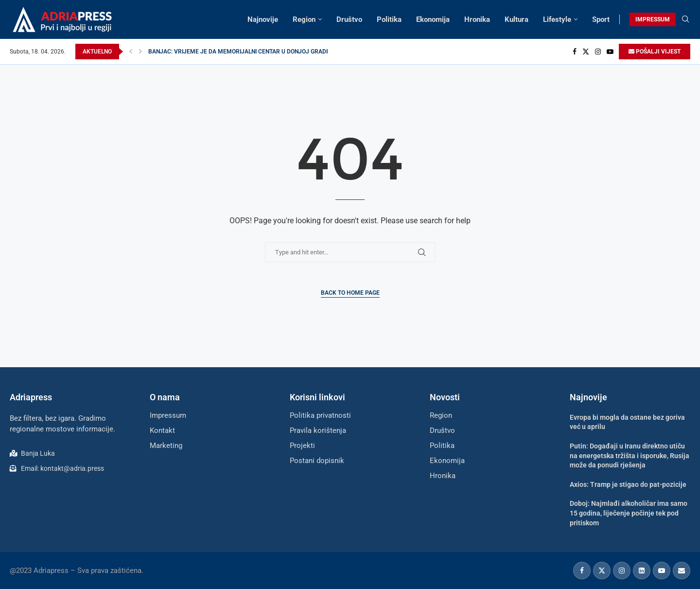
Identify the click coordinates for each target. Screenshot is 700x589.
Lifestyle (557, 19)
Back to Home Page (350, 293)
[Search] (685, 19)
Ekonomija (433, 19)
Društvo (349, 19)
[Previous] (131, 52)
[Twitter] (586, 52)
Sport (601, 19)
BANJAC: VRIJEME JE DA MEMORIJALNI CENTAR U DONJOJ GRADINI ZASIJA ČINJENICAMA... (273, 52)
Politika (389, 19)
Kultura (516, 19)
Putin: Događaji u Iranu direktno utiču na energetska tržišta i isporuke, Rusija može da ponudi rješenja (630, 455)
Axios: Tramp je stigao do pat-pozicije (628, 484)
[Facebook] (575, 52)
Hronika (477, 19)
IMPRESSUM (653, 19)
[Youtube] (610, 52)
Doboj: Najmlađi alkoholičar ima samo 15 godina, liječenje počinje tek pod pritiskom (629, 513)
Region (304, 19)
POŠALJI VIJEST (655, 52)
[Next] (140, 52)
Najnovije (263, 19)
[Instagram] (598, 52)
